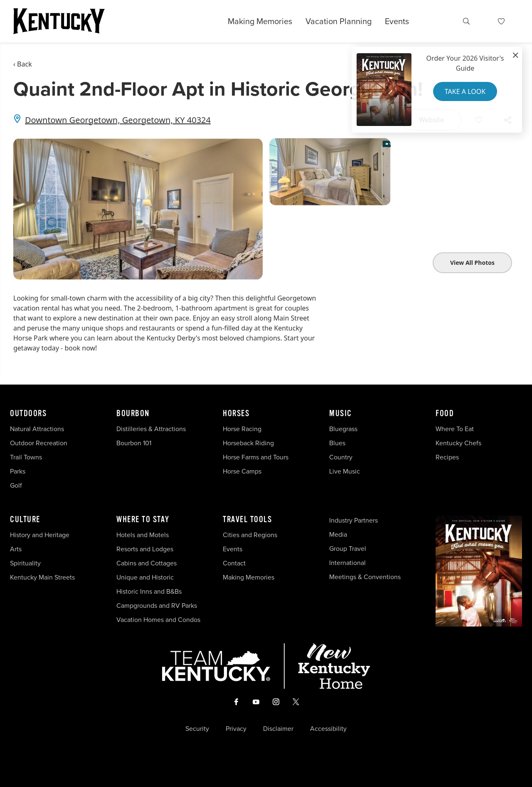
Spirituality (26, 563)
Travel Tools (247, 520)
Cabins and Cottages (147, 563)
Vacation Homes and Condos (158, 620)
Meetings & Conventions (365, 577)
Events (397, 21)
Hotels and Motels (143, 535)
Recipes (448, 457)
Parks (18, 471)
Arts (16, 549)
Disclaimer (278, 729)
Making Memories (260, 21)
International (347, 563)
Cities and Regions (250, 535)
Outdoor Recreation (39, 443)
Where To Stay (143, 520)
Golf (16, 485)
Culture (25, 520)
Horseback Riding (248, 443)
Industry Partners (353, 520)
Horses (236, 414)
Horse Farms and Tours (256, 457)
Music (341, 414)
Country (341, 457)
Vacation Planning (339, 21)
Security (197, 729)
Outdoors (28, 414)
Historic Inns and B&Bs (149, 591)
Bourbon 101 (134, 443)
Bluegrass (343, 429)
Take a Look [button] (465, 91)
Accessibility (328, 729)
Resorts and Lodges (145, 549)
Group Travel (348, 549)
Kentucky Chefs (458, 443)
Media (338, 534)
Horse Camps (242, 471)
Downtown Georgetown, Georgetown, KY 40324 (118, 120)
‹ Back (23, 64)
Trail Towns (26, 457)
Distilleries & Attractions (151, 429)
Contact (234, 563)
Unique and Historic (145, 577)
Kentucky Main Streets (42, 577)
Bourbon (133, 414)
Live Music (345, 471)
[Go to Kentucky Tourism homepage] (59, 21)
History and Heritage (41, 535)
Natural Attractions (37, 429)
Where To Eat (455, 429)
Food (445, 414)
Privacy (236, 729)
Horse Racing (242, 429)
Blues (337, 443)
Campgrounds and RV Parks (157, 606)
